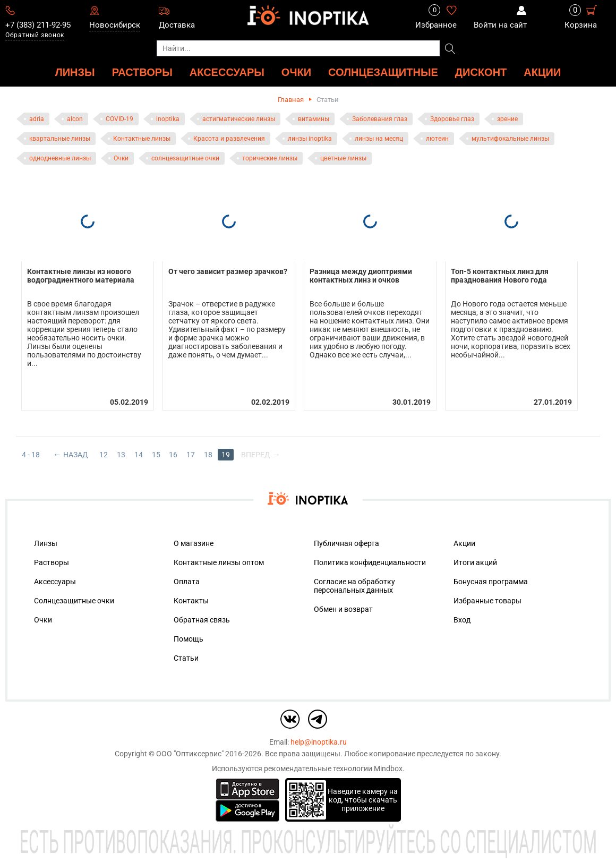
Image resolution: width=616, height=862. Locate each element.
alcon (75, 119)
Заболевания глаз (380, 119)
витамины (314, 119)
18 (209, 453)
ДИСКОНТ (481, 72)
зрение (507, 119)
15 (156, 453)
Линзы (46, 541)
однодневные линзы (60, 158)
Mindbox (388, 766)
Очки (121, 158)
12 (104, 453)
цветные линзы (343, 158)
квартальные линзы (60, 139)
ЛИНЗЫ (75, 72)
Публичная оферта (346, 541)
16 (174, 453)
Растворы (52, 560)
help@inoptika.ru (319, 740)
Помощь (189, 637)
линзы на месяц (379, 139)
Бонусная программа (491, 579)
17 (191, 453)
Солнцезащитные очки (74, 599)
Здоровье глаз (452, 119)
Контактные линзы (142, 139)
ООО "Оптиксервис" (190, 752)
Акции (542, 72)
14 (139, 453)
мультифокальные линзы (510, 139)
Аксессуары (55, 579)
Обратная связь (202, 618)
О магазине (194, 541)
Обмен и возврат (343, 607)
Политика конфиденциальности (370, 560)
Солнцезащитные (383, 72)
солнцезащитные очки (185, 158)
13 (121, 453)
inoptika (168, 119)
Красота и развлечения (229, 139)
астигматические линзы (239, 119)
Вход (462, 618)
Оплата (187, 579)
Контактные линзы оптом (219, 560)
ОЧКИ (296, 72)
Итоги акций (475, 560)
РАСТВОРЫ (142, 72)
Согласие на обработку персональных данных (354, 584)
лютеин (437, 139)
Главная (291, 100)
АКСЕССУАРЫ (227, 72)
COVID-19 (119, 119)
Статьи (186, 656)
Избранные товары (487, 599)
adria (37, 119)
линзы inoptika (310, 139)
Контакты (191, 599)
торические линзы (270, 158)
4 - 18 (31, 453)
